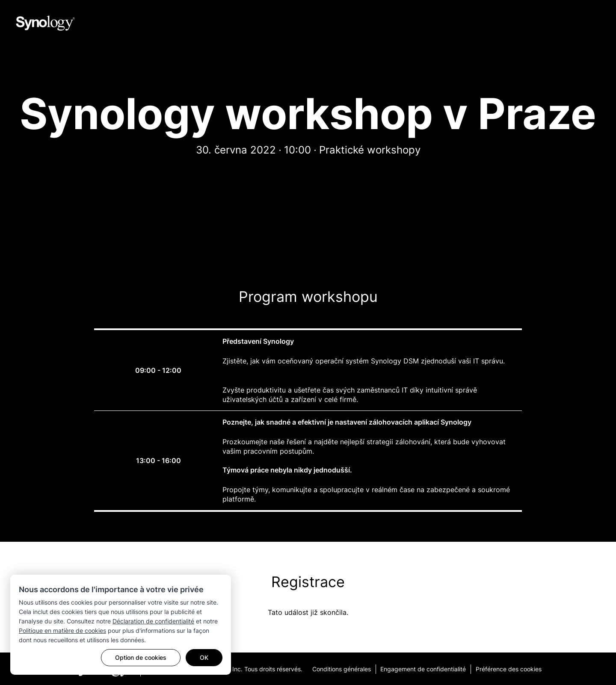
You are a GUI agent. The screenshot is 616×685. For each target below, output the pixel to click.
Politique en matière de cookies (62, 630)
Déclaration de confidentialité (153, 621)
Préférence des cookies (512, 669)
